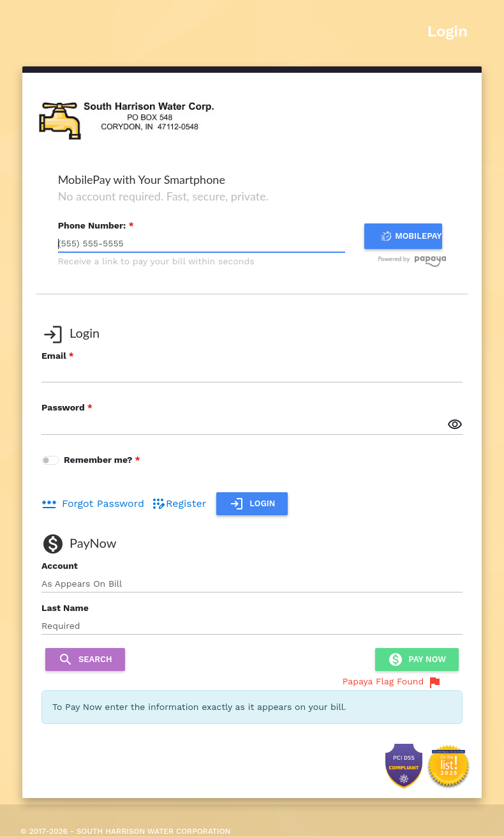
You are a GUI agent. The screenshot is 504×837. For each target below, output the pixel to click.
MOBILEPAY (409, 236)
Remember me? (100, 460)
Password (63, 407)
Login (448, 31)
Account (60, 566)
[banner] (125, 117)
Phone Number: (92, 225)
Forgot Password (93, 504)
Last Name (65, 608)
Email (54, 356)
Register (178, 504)
